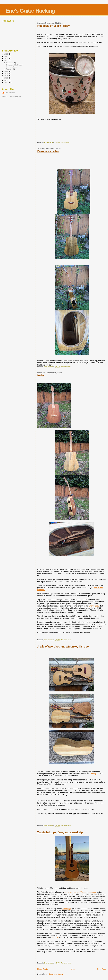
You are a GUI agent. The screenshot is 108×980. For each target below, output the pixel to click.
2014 (6, 76)
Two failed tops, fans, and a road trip (60, 832)
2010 (6, 80)
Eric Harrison (10, 93)
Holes (41, 375)
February (10, 69)
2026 (6, 54)
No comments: (66, 143)
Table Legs (67, 909)
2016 (6, 73)
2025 (6, 56)
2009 (6, 82)
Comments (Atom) (56, 974)
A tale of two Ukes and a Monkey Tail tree (63, 646)
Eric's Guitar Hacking (30, 11)
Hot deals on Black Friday (53, 26)
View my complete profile (11, 96)
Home (72, 969)
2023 (6, 61)
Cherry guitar (94, 606)
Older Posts (101, 969)
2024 (6, 58)
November (10, 63)
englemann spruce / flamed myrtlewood (80, 892)
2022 (6, 71)
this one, (55, 937)
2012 (6, 78)
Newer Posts (42, 969)
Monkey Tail (94, 774)
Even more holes (48, 151)
